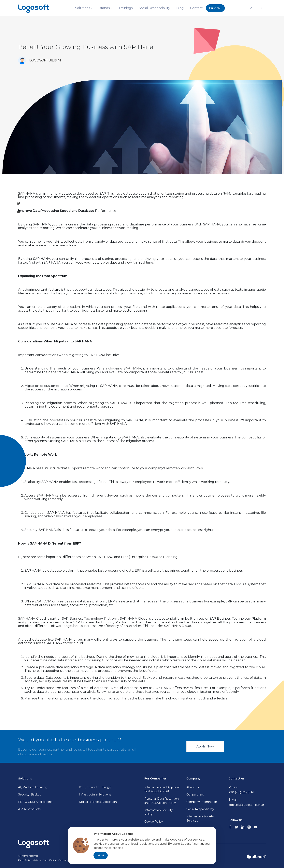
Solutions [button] (83, 8)
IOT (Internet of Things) (95, 787)
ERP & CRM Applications (35, 802)
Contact (196, 8)
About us (193, 787)
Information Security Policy (159, 812)
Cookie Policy (154, 822)
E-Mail (247, 802)
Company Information (202, 802)
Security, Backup (30, 794)
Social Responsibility (154, 8)
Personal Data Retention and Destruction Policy (162, 801)
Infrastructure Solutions (95, 794)
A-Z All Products (29, 809)
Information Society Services (200, 819)
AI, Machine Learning (33, 787)
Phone (247, 790)
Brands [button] (104, 8)
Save (101, 855)
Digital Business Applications (99, 802)
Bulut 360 (215, 8)
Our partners (195, 794)
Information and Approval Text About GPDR (162, 789)
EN (261, 8)
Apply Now (205, 746)
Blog (180, 8)
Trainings (125, 8)
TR (250, 8)
